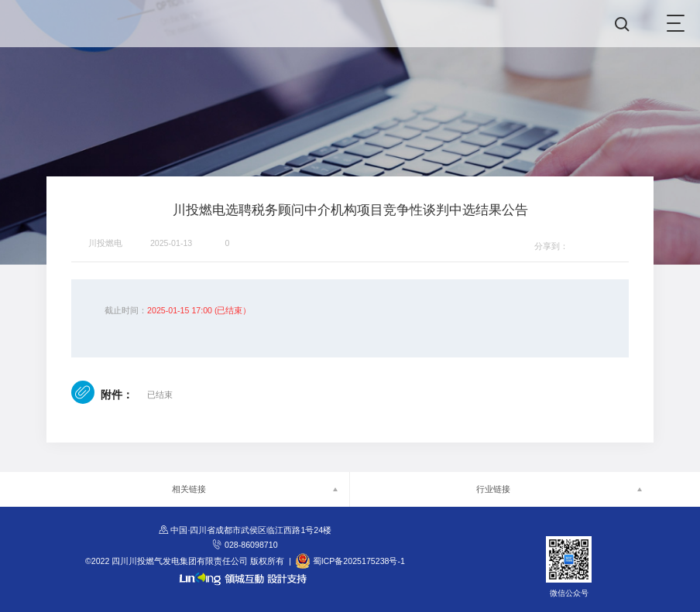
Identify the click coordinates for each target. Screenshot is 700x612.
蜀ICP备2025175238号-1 (359, 561)
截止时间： (126, 310)
